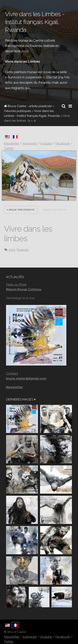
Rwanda (23, 250)
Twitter (9, 642)
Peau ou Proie (16, 284)
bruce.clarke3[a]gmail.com (26, 378)
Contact (12, 373)
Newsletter (12, 637)
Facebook (63, 637)
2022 (12, 250)
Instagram (30, 637)
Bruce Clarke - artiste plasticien (28, 106)
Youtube (46, 637)
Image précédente (21, 210)
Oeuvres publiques (17, 111)
